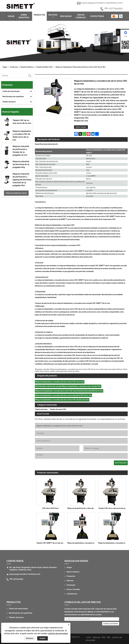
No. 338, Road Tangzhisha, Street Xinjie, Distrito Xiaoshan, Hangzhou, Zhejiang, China (33, 569)
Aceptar (42, 638)
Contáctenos (97, 16)
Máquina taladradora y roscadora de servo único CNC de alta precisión (62, 400)
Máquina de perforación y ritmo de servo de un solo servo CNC (82, 508)
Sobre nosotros (24, 16)
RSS (103, 637)
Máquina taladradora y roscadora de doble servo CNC (113, 543)
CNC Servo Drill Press (50, 508)
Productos (39, 16)
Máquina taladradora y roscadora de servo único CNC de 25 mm (82, 543)
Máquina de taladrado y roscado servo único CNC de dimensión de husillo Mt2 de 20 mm (69, 391)
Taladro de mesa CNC (44, 67)
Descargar (66, 16)
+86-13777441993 (113, 8)
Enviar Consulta (81, 16)
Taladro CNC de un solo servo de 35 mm (113, 508)
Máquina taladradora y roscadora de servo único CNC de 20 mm (80, 67)
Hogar (11, 16)
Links (89, 637)
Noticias (53, 16)
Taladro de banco (27, 67)
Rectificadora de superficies (13, 97)
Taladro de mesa (41, 409)
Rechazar (30, 638)
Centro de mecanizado (11, 91)
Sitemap (96, 637)
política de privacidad (58, 634)
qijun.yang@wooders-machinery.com (102, 3)
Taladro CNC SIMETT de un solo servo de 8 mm (51, 543)
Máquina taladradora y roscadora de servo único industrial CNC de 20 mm (63, 395)
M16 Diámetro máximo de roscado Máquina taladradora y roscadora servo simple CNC (68, 386)
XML (109, 637)
